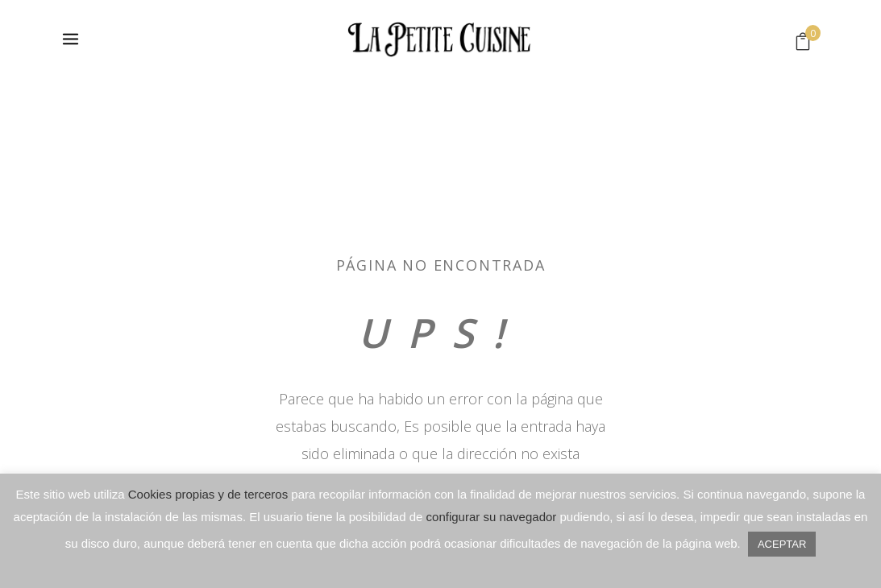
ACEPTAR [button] (782, 544)
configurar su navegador (492, 517)
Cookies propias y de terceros (208, 494)
